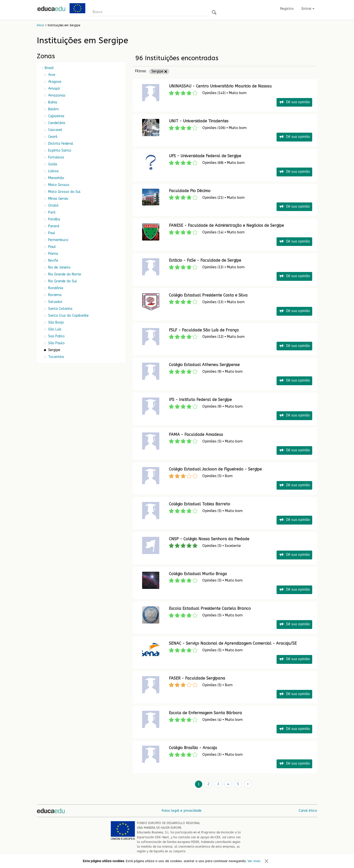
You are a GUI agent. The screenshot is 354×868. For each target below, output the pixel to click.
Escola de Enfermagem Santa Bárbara (205, 713)
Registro (287, 9)
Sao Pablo (56, 336)
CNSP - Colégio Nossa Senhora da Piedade (209, 539)
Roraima (54, 295)
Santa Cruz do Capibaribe (68, 316)
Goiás (52, 164)
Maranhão (56, 178)
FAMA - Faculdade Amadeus (196, 434)
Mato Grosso (58, 185)
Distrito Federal (60, 144)
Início (40, 25)
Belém (53, 109)
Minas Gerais (58, 199)
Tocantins (56, 357)
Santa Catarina (60, 309)
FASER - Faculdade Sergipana (197, 678)
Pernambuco (58, 240)
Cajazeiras (56, 116)
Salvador (55, 302)
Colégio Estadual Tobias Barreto (199, 504)
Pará (51, 212)
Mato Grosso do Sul (64, 192)
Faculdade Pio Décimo (190, 191)
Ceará (52, 137)
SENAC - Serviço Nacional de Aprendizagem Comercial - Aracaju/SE (233, 643)
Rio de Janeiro (59, 267)
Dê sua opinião (294, 102)
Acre (51, 75)
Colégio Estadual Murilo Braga (198, 574)
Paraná (53, 226)
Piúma (53, 254)
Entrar (308, 9)
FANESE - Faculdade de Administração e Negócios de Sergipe (226, 225)
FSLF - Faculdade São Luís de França (204, 330)
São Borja (55, 322)
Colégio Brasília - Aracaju (193, 748)
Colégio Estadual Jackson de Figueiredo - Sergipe (215, 469)
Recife (53, 261)
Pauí (51, 233)
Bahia (52, 102)
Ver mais (254, 861)
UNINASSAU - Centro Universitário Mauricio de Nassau (221, 86)
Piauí (51, 247)
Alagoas (54, 82)
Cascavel (55, 130)
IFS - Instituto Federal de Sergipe (200, 400)
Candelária (56, 123)
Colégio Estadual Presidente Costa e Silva (208, 295)
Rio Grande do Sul (62, 281)
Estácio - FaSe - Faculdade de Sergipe (205, 260)
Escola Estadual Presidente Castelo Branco (210, 608)
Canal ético (308, 810)
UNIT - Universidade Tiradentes (199, 121)
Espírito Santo (59, 150)
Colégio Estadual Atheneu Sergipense (204, 365)
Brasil (49, 68)
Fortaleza (56, 157)
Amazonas (56, 95)
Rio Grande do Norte (64, 274)
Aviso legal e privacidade (182, 810)
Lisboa (53, 171)
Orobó (53, 206)
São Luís (54, 329)
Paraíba (54, 219)
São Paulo (56, 343)
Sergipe (159, 71)
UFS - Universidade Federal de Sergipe (205, 156)
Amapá (53, 89)
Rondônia (55, 288)
